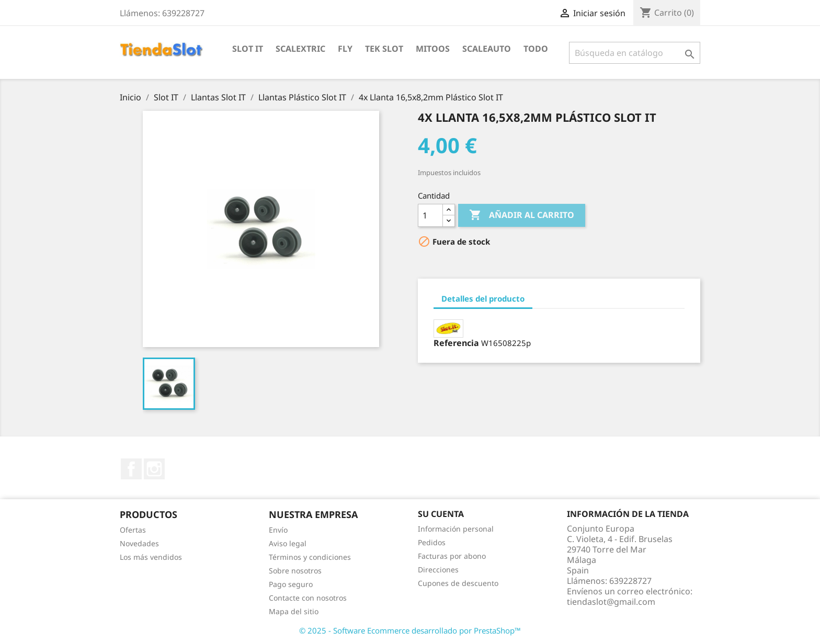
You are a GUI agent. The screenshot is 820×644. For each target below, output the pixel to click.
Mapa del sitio (294, 611)
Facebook (131, 469)
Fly (345, 49)
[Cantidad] (430, 215)
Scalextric (300, 49)
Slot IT (248, 49)
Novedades (139, 543)
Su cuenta (441, 514)
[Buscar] (635, 53)
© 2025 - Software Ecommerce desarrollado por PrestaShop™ (410, 630)
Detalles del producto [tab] (483, 298)
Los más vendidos (151, 557)
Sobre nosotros (295, 571)
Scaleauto (487, 49)
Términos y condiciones (310, 557)
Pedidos (432, 542)
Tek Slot (384, 49)
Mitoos (433, 49)
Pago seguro (291, 584)
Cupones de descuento (458, 583)
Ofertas (133, 530)
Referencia (456, 343)
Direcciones (438, 570)
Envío (278, 530)
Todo (536, 49)
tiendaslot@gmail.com (611, 602)
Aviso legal (288, 543)
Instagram (154, 469)
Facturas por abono (452, 556)
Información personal (456, 529)
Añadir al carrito (522, 215)
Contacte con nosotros (308, 598)
